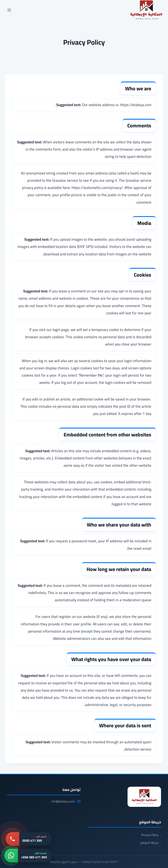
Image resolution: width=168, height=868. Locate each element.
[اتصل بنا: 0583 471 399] (29, 839)
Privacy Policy (150, 835)
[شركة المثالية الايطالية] (144, 797)
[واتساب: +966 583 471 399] (28, 856)
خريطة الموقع (150, 843)
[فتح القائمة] (9, 10)
